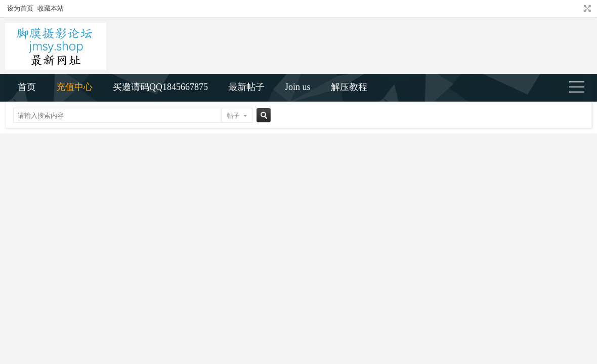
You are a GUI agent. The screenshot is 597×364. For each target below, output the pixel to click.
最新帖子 (246, 87)
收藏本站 (51, 8)
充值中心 (74, 87)
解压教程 (349, 87)
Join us (298, 87)
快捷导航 (581, 88)
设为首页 (20, 8)
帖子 (233, 116)
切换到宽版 (586, 9)
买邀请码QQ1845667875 (160, 87)
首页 (27, 87)
